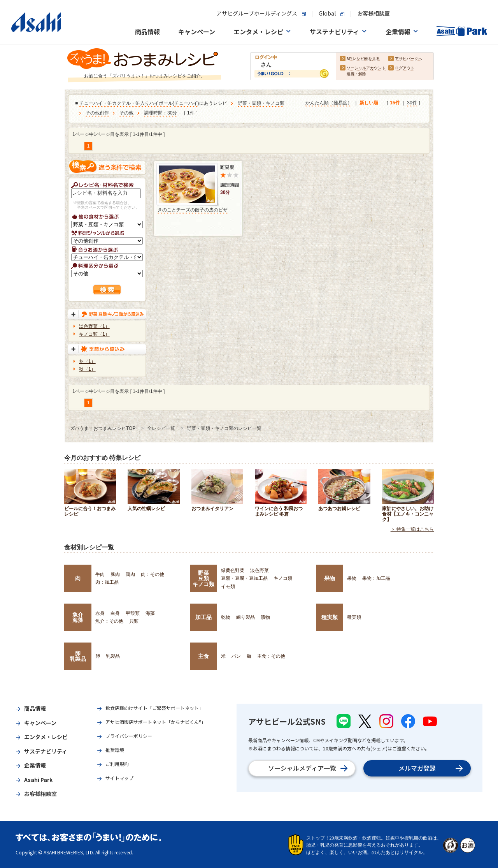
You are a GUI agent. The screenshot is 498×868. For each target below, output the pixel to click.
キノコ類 (283, 578)
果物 (330, 578)
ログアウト (405, 68)
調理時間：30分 (160, 113)
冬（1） (87, 361)
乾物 (226, 617)
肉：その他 (153, 574)
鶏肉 (130, 574)
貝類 (134, 621)
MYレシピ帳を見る (363, 59)
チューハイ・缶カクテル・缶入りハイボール (126, 104)
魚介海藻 (78, 617)
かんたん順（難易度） (329, 103)
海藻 (150, 613)
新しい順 (369, 103)
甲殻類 (133, 613)
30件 (412, 103)
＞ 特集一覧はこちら (412, 529)
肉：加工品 (107, 582)
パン (236, 656)
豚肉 (115, 574)
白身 (115, 613)
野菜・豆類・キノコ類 (261, 104)
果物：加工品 (376, 578)
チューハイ (186, 104)
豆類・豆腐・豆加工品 (244, 578)
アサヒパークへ (409, 59)
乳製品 (113, 656)
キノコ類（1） (94, 334)
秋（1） (87, 369)
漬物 (265, 617)
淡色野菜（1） (94, 326)
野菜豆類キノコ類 (203, 578)
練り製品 (245, 617)
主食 (203, 656)
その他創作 (97, 113)
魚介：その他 (109, 621)
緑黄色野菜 (233, 570)
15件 (395, 103)
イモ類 (228, 586)
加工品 (203, 617)
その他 (126, 113)
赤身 (100, 613)
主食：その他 (271, 656)
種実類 (330, 617)
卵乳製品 (78, 656)
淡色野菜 (260, 570)
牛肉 (100, 574)
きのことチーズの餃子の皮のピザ (193, 210)
